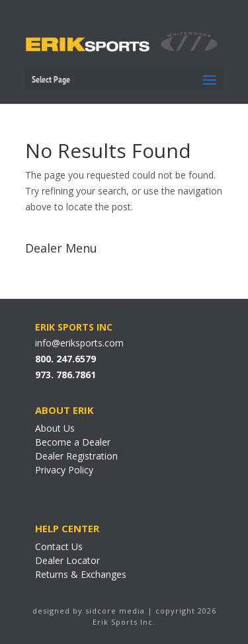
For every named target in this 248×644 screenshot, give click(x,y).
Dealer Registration (76, 456)
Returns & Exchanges (81, 574)
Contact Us (59, 546)
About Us (55, 428)
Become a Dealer (73, 442)
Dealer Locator (67, 560)
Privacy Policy (64, 470)
